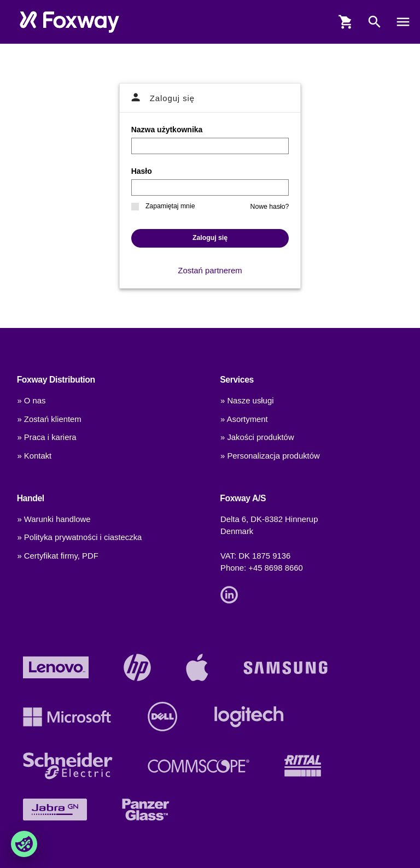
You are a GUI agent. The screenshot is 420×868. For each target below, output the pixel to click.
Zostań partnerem (210, 271)
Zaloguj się (210, 238)
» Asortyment (244, 419)
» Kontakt (34, 456)
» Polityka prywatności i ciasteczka (79, 537)
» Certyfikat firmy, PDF (57, 556)
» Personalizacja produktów (270, 456)
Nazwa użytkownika (167, 130)
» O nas (31, 401)
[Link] (232, 594)
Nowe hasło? (270, 207)
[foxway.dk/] (69, 22)
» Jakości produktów (257, 437)
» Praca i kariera (46, 437)
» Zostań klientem (49, 419)
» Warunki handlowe (54, 519)
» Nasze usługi (247, 401)
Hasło (142, 171)
